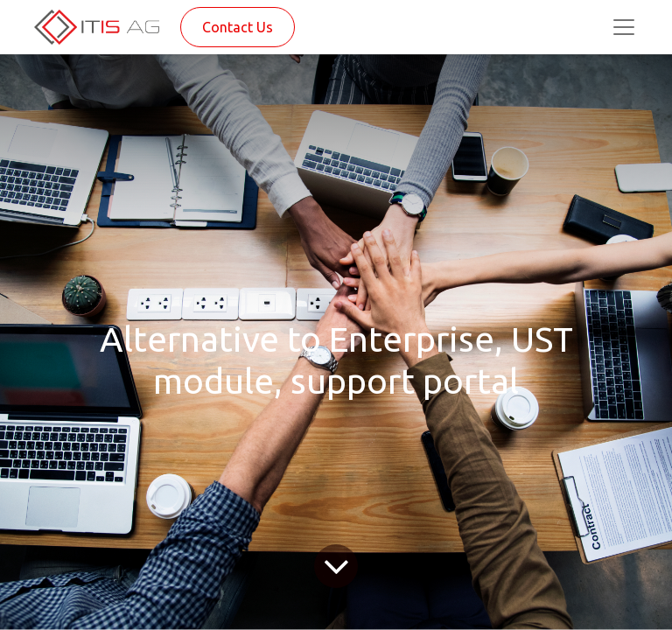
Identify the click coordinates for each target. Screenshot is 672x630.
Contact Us (238, 27)
